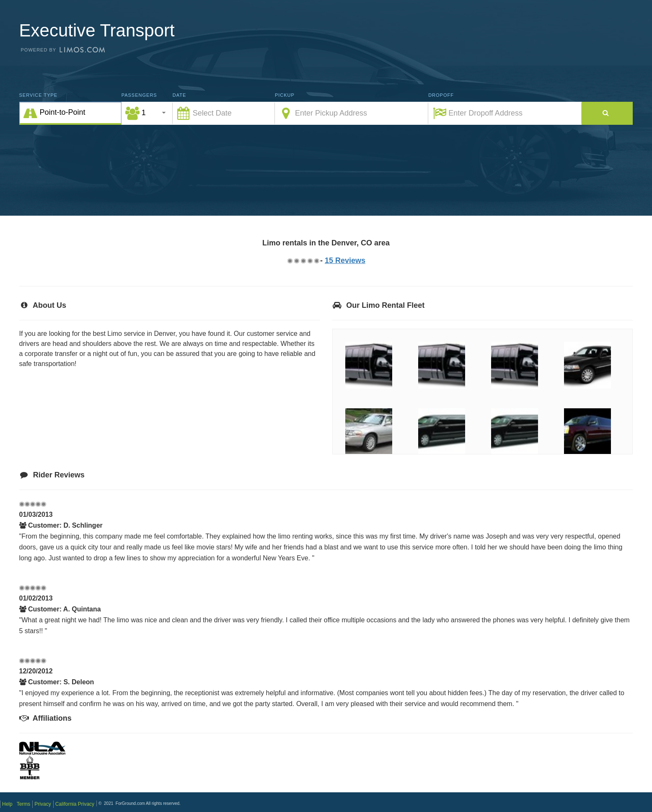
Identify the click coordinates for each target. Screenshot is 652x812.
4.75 (316, 261)
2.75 (303, 261)
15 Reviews (345, 260)
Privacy (43, 804)
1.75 (296, 261)
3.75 (310, 261)
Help (7, 804)
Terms (24, 804)
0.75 (290, 261)
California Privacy (75, 804)
